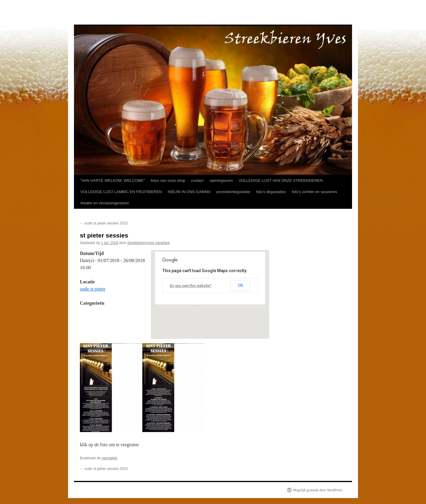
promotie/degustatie (233, 192)
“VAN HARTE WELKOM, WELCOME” (113, 180)
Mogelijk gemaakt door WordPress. (318, 490)
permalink (109, 458)
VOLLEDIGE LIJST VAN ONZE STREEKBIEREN (281, 180)
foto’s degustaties (271, 192)
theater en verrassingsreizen (105, 203)
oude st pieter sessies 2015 (104, 223)
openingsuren (221, 180)
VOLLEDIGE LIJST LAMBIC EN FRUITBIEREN (121, 192)
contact (197, 180)
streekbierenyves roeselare (149, 243)
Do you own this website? (191, 286)
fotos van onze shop (168, 180)
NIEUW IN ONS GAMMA (189, 192)
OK (241, 285)
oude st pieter (93, 289)
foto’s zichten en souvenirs (315, 192)
